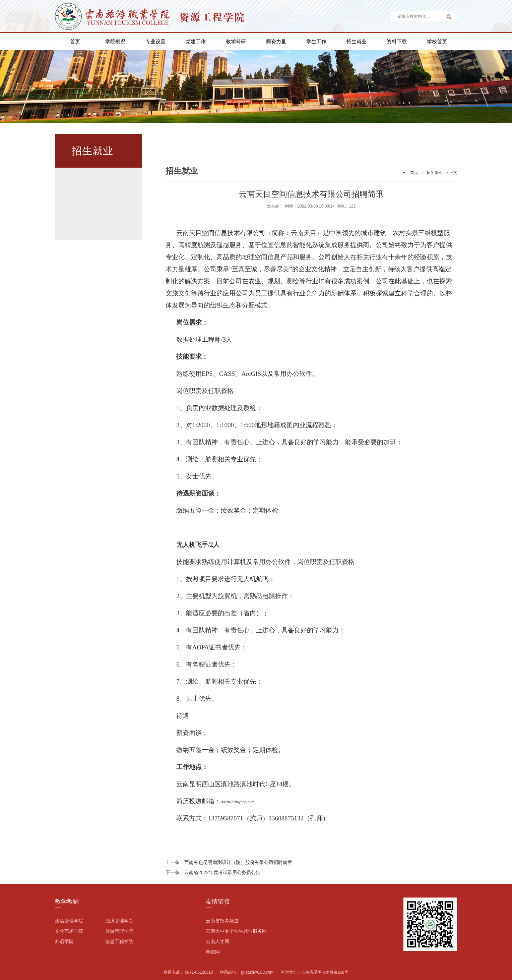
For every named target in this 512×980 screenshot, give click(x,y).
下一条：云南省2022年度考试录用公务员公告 (213, 872)
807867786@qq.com (238, 802)
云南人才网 (217, 941)
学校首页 (437, 41)
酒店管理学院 (69, 921)
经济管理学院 (119, 921)
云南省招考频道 (222, 921)
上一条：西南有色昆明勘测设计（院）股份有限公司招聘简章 (229, 862)
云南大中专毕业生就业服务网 (236, 931)
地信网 (213, 952)
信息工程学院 (119, 941)
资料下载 (397, 41)
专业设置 (155, 41)
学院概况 (115, 41)
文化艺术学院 (69, 931)
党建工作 (196, 41)
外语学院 (64, 941)
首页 (75, 41)
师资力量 (276, 41)
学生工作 (316, 41)
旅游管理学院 (119, 931)
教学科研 (236, 41)
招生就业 (357, 41)
